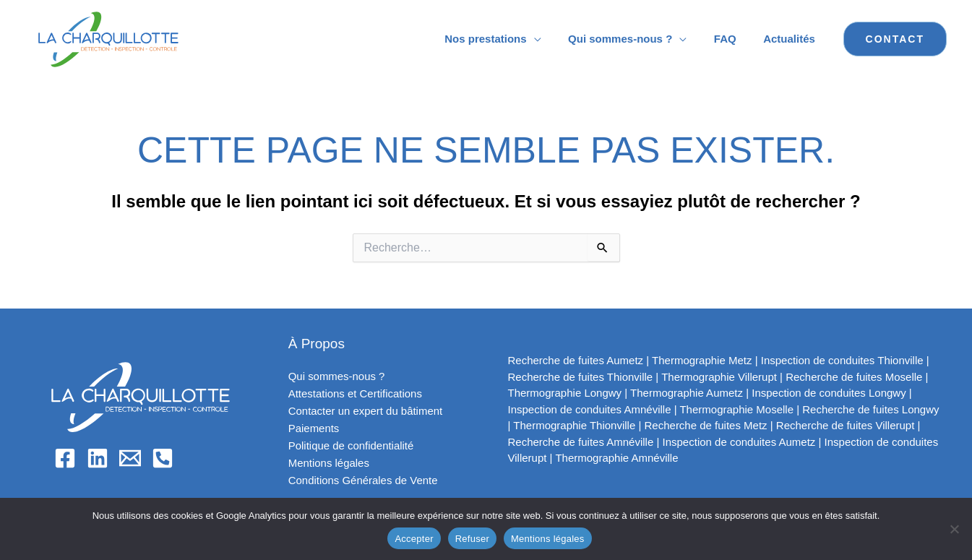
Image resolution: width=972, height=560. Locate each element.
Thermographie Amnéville (616, 458)
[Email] (130, 458)
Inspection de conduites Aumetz (739, 442)
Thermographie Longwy (565, 393)
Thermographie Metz (702, 360)
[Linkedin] (98, 458)
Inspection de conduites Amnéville (590, 409)
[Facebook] (65, 458)
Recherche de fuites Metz (706, 425)
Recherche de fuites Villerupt (846, 425)
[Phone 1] (163, 458)
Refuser (472, 539)
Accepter (414, 539)
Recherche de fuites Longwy (870, 409)
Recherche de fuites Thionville (581, 377)
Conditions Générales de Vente (364, 480)
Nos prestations (505, 39)
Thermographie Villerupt (719, 377)
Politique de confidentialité (351, 445)
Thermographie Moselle (736, 409)
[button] (895, 39)
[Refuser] (954, 529)
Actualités (792, 39)
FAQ (733, 39)
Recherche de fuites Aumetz (576, 360)
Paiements (314, 428)
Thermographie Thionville (574, 425)
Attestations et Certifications (356, 393)
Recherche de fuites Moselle (854, 377)
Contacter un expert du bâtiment (366, 411)
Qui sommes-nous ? (634, 39)
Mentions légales (329, 463)
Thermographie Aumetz (687, 393)
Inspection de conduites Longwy (829, 393)
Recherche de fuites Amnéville (581, 442)
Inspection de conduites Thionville (842, 360)
